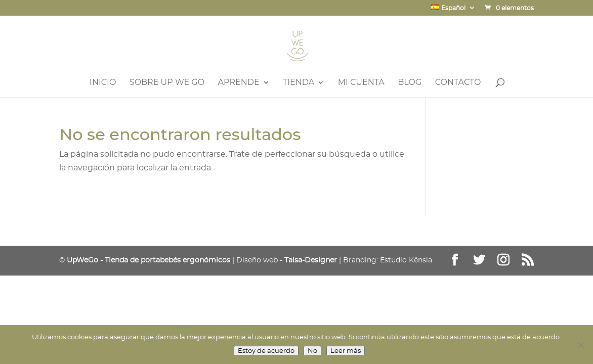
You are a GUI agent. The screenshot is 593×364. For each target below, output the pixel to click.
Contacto (458, 83)
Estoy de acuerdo (266, 351)
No (312, 351)
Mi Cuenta (361, 83)
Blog (410, 83)
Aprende (239, 83)
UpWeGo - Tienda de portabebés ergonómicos (149, 260)
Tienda (299, 83)
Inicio (103, 83)
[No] (580, 345)
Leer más (346, 351)
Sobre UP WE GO (167, 83)
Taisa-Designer (311, 260)
